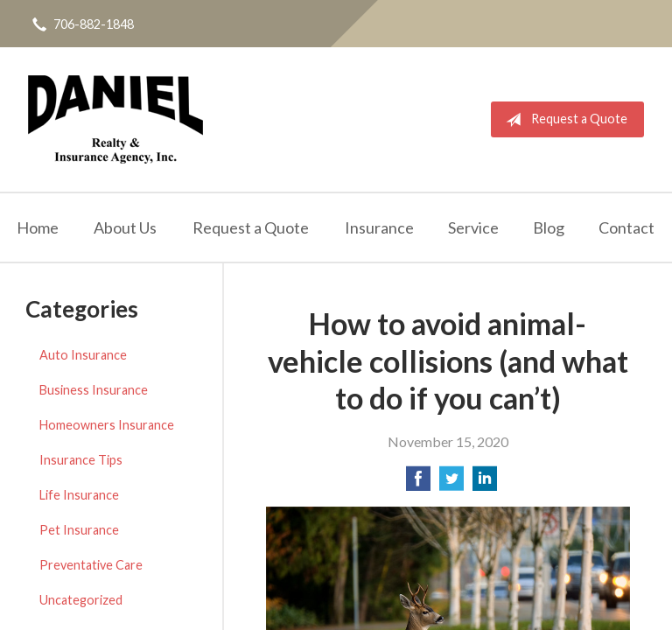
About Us (125, 227)
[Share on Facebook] (418, 483)
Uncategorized (81, 600)
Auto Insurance (83, 355)
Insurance (379, 227)
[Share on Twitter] (451, 483)
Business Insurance (94, 390)
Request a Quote (563, 120)
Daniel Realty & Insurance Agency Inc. (115, 119)
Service (473, 227)
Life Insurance (79, 495)
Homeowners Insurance (107, 425)
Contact (626, 227)
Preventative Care (91, 565)
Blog (549, 227)
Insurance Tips (81, 460)
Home (38, 227)
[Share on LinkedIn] (485, 483)
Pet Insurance (79, 530)
